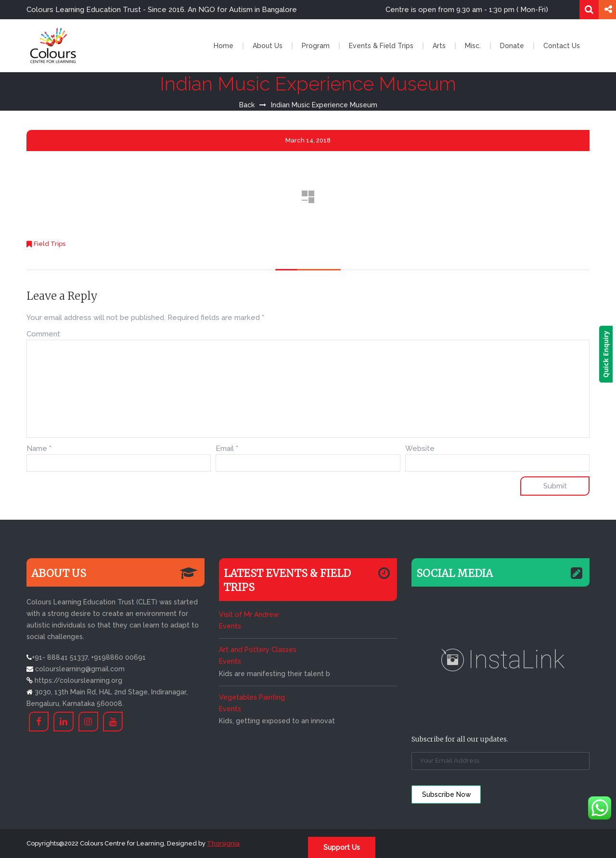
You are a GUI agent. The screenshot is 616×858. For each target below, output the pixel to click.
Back (247, 105)
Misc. (473, 46)
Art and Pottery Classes (258, 650)
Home (224, 46)
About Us (268, 46)
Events (230, 626)
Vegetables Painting (252, 697)
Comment (43, 334)
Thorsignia (223, 843)
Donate (512, 46)
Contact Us (562, 46)
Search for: (589, 10)
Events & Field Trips (381, 46)
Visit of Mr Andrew (249, 615)
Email (227, 448)
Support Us (342, 847)
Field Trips (50, 244)
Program (316, 46)
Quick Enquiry (609, 354)
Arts (439, 46)
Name (39, 448)
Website (420, 448)
